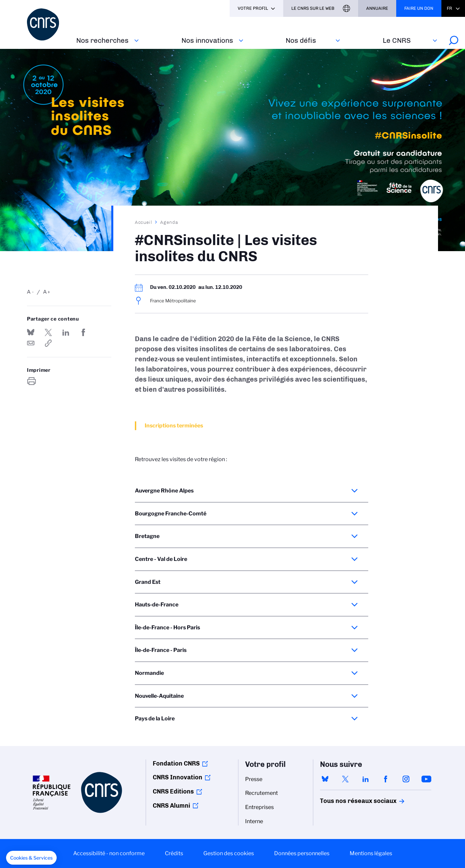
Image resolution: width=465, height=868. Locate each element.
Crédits (174, 853)
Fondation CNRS (176, 764)
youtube (426, 779)
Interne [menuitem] (254, 821)
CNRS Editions (173, 791)
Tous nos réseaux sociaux (347, 801)
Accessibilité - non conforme (109, 853)
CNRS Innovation (178, 777)
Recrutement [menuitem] (261, 793)
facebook (386, 779)
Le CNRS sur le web (313, 8)
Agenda (169, 222)
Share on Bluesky (31, 332)
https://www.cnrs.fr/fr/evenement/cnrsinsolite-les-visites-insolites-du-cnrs (48, 343)
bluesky (325, 779)
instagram (406, 779)
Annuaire (377, 8)
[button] (31, 858)
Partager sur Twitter (48, 332)
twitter (345, 779)
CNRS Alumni (171, 806)
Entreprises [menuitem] (259, 807)
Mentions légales (371, 853)
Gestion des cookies (229, 853)
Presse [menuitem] (254, 779)
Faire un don (419, 8)
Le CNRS (397, 40)
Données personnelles (302, 853)
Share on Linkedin (66, 332)
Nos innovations (207, 40)
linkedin (366, 779)
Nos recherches (102, 40)
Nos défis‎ (301, 40)
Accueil (144, 222)
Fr (449, 8)
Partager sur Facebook (83, 332)
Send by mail (31, 343)
